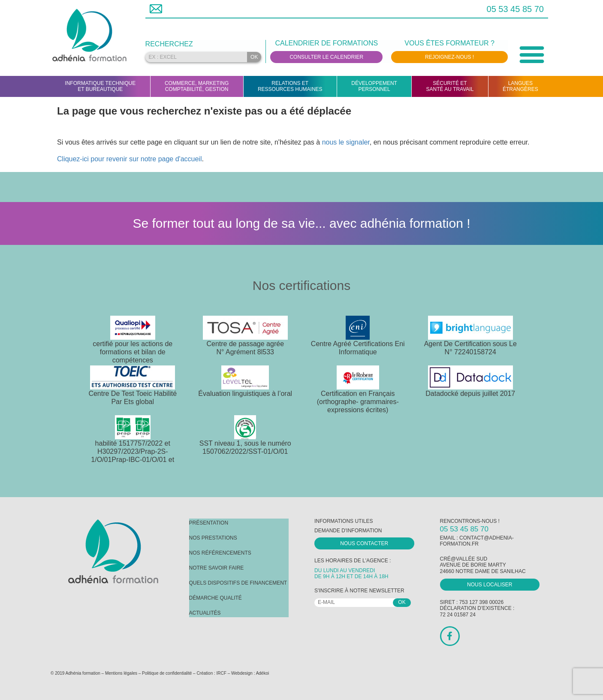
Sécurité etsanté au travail (450, 86)
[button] (532, 54)
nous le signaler (346, 142)
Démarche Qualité (216, 598)
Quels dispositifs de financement (238, 583)
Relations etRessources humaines (290, 86)
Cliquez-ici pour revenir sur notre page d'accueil (129, 159)
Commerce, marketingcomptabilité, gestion (197, 86)
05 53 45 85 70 (515, 9)
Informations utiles (344, 521)
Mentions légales (121, 673)
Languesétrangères (520, 86)
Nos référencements (220, 553)
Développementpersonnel (374, 86)
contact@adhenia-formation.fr (477, 541)
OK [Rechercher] (254, 57)
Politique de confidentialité (167, 673)
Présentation (209, 523)
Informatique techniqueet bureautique (100, 86)
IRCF (222, 673)
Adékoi (263, 673)
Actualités (205, 613)
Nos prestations (213, 538)
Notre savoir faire (217, 568)
